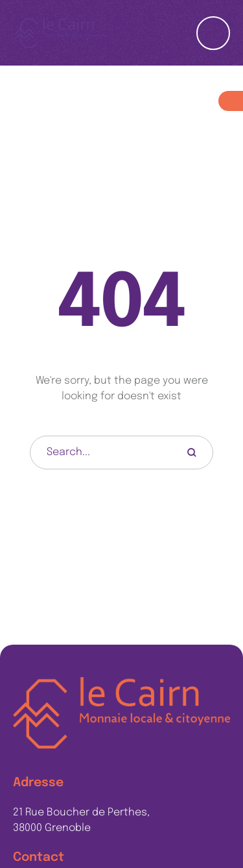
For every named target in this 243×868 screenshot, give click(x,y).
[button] (208, 809)
